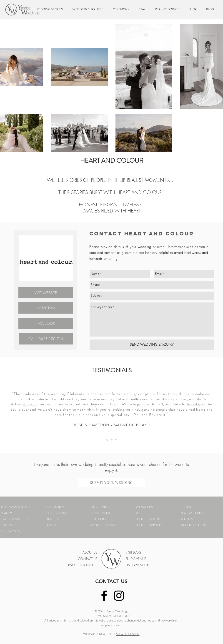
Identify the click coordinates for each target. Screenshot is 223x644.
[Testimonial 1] (112, 440)
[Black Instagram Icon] (119, 596)
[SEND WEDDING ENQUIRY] (152, 345)
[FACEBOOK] (46, 323)
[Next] (193, 406)
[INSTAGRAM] (46, 308)
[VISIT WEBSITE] (46, 293)
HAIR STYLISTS (101, 507)
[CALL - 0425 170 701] (46, 339)
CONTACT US (111, 581)
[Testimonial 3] (107, 440)
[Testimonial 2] (116, 440)
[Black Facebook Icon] (104, 596)
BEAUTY (6, 513)
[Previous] (30, 406)
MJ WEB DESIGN (128, 634)
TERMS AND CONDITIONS (111, 616)
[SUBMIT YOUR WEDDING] (111, 482)
